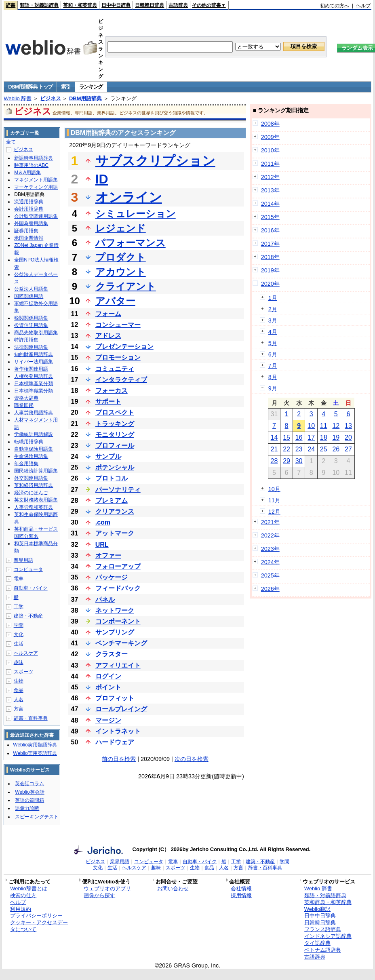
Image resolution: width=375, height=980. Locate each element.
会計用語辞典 (29, 209)
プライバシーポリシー (36, 916)
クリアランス (115, 511)
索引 (66, 87)
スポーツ (23, 672)
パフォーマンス (131, 243)
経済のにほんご (31, 493)
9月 (273, 388)
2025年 (270, 575)
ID (102, 179)
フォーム (108, 314)
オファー (108, 555)
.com (103, 522)
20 (348, 437)
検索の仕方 (23, 895)
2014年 (270, 204)
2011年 (270, 164)
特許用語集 (26, 340)
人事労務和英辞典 (34, 507)
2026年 (270, 589)
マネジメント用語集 (36, 180)
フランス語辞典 (323, 929)
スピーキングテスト (37, 817)
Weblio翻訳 (317, 909)
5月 (273, 343)
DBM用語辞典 (86, 98)
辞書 (11, 5)
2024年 (270, 562)
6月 (273, 354)
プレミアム (112, 501)
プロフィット (115, 698)
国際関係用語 (29, 296)
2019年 (270, 270)
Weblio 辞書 (18, 98)
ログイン (108, 676)
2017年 (270, 244)
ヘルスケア (26, 653)
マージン (108, 720)
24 (311, 449)
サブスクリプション (155, 161)
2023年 (270, 549)
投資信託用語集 (31, 325)
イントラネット (118, 731)
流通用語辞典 (29, 202)
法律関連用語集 (31, 347)
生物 (19, 681)
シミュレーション (136, 214)
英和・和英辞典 (80, 5)
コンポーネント (118, 621)
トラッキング (115, 424)
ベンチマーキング (121, 643)
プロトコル (112, 478)
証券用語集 (26, 231)
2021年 (270, 522)
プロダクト (121, 257)
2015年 (270, 217)
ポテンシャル (115, 467)
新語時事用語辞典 (34, 158)
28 (274, 461)
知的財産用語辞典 (34, 354)
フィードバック (118, 588)
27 (348, 449)
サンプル (108, 456)
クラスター (112, 654)
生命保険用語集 (31, 456)
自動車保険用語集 (34, 449)
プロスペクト (115, 412)
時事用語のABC (31, 165)
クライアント (126, 286)
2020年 (270, 284)
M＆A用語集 (27, 173)
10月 (274, 489)
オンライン (129, 197)
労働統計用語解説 (34, 434)
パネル (105, 600)
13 (348, 426)
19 (336, 437)
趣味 (19, 662)
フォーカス (112, 391)
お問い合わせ (173, 888)
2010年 (270, 150)
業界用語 (23, 560)
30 (299, 461)
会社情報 (241, 888)
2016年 (270, 230)
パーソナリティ (118, 490)
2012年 (270, 177)
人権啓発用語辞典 (34, 376)
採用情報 (241, 895)
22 (287, 449)
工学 (19, 607)
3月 (273, 320)
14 (274, 437)
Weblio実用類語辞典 (35, 745)
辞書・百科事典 (31, 718)
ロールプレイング (121, 709)
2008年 (270, 124)
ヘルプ (363, 6)
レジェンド (121, 228)
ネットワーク (115, 610)
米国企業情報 (29, 238)
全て (11, 142)
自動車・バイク (31, 588)
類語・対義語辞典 (39, 5)
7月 (273, 366)
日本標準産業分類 (34, 384)
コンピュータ (28, 569)
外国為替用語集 (31, 223)
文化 (19, 634)
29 (287, 461)
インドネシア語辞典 (328, 936)
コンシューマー (118, 325)
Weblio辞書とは (28, 888)
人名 (19, 700)
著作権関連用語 (31, 369)
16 (299, 437)
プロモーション (118, 357)
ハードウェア (115, 742)
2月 (273, 309)
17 (311, 437)
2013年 (270, 190)
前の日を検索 (119, 759)
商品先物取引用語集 (36, 333)
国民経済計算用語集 (36, 471)
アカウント (121, 272)
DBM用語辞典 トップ (30, 87)
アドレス (108, 336)
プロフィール (115, 446)
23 (299, 449)
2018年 (270, 257)
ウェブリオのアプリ (107, 888)
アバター (115, 301)
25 (324, 449)
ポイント (108, 687)
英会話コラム (29, 784)
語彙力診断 (27, 808)
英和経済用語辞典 (34, 485)
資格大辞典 (26, 398)
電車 (19, 579)
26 (336, 449)
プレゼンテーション (124, 347)
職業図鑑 (24, 405)
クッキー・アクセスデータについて (39, 926)
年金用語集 (26, 464)
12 (336, 426)
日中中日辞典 (116, 5)
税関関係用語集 (31, 318)
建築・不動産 (28, 616)
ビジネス (51, 98)
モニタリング (115, 435)
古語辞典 (178, 5)
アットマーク (115, 533)
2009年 (270, 137)
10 (311, 426)
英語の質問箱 (29, 800)
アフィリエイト (118, 665)
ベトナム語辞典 (323, 950)
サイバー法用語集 (34, 362)
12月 (274, 512)
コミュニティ (115, 369)
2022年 (270, 535)
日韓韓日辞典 (150, 5)
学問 (19, 625)
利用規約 (21, 909)
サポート (108, 401)
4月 (273, 332)
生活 (19, 644)
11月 (274, 500)
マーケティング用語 (36, 187)
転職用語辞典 (29, 442)
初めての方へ (335, 6)
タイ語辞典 (317, 943)
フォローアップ (118, 566)
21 (274, 449)
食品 (19, 690)
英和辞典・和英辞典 (328, 902)
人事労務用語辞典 (34, 413)
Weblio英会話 (29, 792)
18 (324, 437)
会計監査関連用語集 (36, 216)
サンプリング (115, 632)
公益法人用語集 (31, 289)
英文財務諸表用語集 (36, 500)
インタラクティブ (121, 380)
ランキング (91, 87)
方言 (19, 709)
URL (102, 545)
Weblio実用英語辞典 (35, 753)
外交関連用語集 (31, 478)
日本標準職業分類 (34, 391)
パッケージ (112, 577)
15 (287, 437)
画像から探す (99, 895)
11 (324, 426)
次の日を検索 (192, 759)
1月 (273, 298)
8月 (273, 377)
